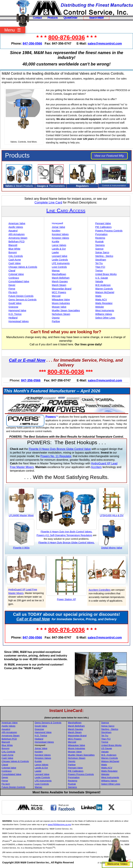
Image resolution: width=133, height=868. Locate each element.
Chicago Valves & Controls (23, 267)
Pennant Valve (103, 223)
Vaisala (99, 281)
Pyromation (101, 234)
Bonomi (13, 252)
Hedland (13, 318)
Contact (37, 18)
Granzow (13, 307)
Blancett (13, 245)
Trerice (99, 271)
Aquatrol (13, 231)
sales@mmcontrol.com (105, 44)
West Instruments (105, 310)
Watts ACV (101, 300)
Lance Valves (59, 245)
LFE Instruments (61, 263)
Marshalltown (59, 274)
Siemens (100, 245)
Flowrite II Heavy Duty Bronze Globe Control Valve (60, 449)
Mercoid (56, 296)
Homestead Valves (19, 321)
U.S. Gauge (102, 278)
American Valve (17, 223)
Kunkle (56, 242)
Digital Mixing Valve (112, 548)
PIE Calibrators (103, 227)
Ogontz (56, 318)
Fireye (12, 289)
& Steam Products (19, 186)
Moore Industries (61, 303)
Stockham (101, 260)
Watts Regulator (104, 303)
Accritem (96, 467)
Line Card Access (66, 210)
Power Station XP (66, 599)
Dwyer (12, 285)
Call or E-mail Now (27, 360)
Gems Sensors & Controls (23, 300)
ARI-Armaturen (17, 234)
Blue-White (14, 249)
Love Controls (59, 267)
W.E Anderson (103, 285)
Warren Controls (104, 289)
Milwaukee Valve (61, 300)
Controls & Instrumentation (114, 185)
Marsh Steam (59, 285)
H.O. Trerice (15, 314)
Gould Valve (15, 303)
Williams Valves (104, 314)
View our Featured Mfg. (109, 156)
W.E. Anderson (109, 755)
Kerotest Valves (60, 234)
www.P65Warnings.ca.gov (59, 824)
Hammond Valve (17, 310)
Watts (98, 296)
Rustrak (99, 242)
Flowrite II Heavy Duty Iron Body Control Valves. (67, 532)
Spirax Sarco (102, 252)
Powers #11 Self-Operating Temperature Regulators (64, 535)
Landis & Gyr (59, 249)
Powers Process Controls (109, 231)
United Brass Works (106, 274)
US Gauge (107, 748)
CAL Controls (16, 256)
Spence (99, 249)
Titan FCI (100, 267)
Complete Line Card (48, 202)
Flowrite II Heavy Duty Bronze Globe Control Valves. (66, 542)
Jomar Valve (58, 227)
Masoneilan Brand (62, 289)
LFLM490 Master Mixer (21, 515)
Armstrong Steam (18, 238)
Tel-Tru (99, 263)
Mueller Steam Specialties (66, 310)
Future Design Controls (21, 296)
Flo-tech (13, 292)
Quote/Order (70, 18)
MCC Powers (59, 292)
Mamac (56, 271)
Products (53, 18)
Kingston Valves (60, 238)
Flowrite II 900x (21, 548)
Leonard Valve (59, 256)
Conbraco (14, 278)
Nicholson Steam (61, 314)
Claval (12, 271)
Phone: (15, 380)
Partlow (56, 321)
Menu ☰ (13, 30)
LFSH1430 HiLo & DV (112, 515)
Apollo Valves (16, 227)
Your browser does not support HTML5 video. (24, 114)
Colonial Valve (16, 274)
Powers (51, 417)
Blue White (7, 745)
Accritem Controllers (100, 590)
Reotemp (100, 238)
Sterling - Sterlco (104, 256)
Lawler (55, 252)
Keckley (56, 231)
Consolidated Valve (19, 281)
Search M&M (96, 18)
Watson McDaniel (105, 292)
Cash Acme (15, 260)
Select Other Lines (105, 318)
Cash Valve (15, 263)
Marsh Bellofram (61, 278)
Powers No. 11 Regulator (56, 456)
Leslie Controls (60, 260)
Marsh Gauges (60, 281)
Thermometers (51, 186)
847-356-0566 (32, 44)
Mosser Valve (59, 307)
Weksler (100, 307)
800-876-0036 (66, 37)
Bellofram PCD (17, 242)
